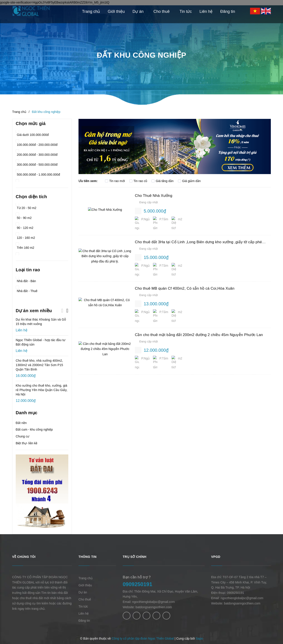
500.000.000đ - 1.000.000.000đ (38, 173)
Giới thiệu (85, 585)
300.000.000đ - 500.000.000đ (37, 163)
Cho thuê (85, 599)
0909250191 (137, 584)
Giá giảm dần (189, 181)
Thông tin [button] (88, 557)
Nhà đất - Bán (26, 280)
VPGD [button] (216, 557)
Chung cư (22, 436)
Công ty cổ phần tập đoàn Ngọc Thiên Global (143, 638)
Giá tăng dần (162, 181)
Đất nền (21, 423)
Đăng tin (84, 621)
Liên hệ (84, 614)
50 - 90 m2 (24, 216)
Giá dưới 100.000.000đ (32, 133)
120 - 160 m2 (25, 236)
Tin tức (83, 606)
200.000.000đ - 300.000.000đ (37, 153)
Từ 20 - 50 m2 (26, 206)
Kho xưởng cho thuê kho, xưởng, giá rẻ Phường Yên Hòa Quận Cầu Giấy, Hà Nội (42, 390)
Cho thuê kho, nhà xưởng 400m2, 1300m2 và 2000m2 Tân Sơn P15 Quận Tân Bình (39, 365)
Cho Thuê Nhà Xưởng (154, 196)
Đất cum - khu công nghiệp (34, 429)
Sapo (199, 638)
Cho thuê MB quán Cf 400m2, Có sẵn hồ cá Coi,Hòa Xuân (185, 280)
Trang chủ (86, 578)
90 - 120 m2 (25, 226)
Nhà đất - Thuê (27, 290)
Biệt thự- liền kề (27, 443)
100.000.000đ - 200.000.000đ (37, 143)
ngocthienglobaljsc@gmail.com (154, 602)
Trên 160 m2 (25, 246)
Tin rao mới (115, 181)
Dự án (83, 592)
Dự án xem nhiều (34, 311)
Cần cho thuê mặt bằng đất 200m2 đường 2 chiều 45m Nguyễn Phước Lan (199, 322)
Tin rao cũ (138, 181)
